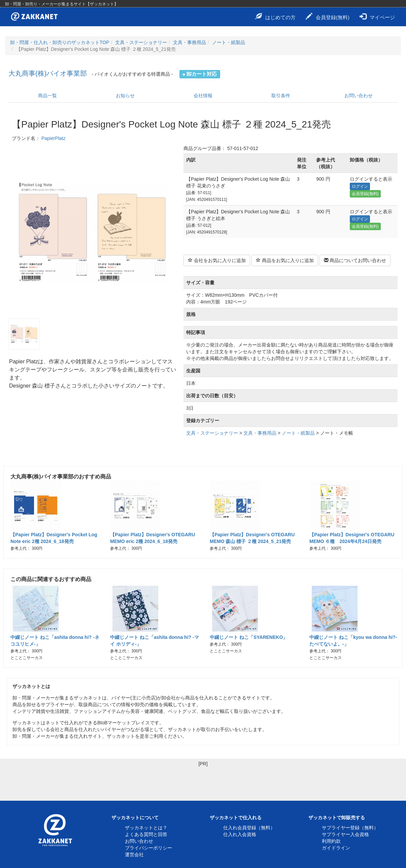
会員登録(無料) (328, 16)
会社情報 (203, 96)
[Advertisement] (203, 782)
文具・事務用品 (190, 42)
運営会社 (134, 855)
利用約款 (331, 841)
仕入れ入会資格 (240, 834)
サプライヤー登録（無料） (350, 828)
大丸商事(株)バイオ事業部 (48, 73)
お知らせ (125, 96)
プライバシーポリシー (148, 848)
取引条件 (281, 96)
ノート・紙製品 (229, 42)
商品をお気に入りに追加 (285, 260)
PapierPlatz (54, 138)
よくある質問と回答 (146, 834)
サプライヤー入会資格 (345, 834)
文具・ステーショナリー (141, 42)
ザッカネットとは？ (146, 828)
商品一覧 (47, 96)
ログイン (360, 186)
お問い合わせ (359, 96)
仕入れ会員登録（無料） (249, 828)
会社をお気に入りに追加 (217, 260)
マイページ (377, 16)
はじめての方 (275, 16)
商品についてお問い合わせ (355, 260)
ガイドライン (336, 848)
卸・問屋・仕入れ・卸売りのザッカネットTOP (60, 42)
